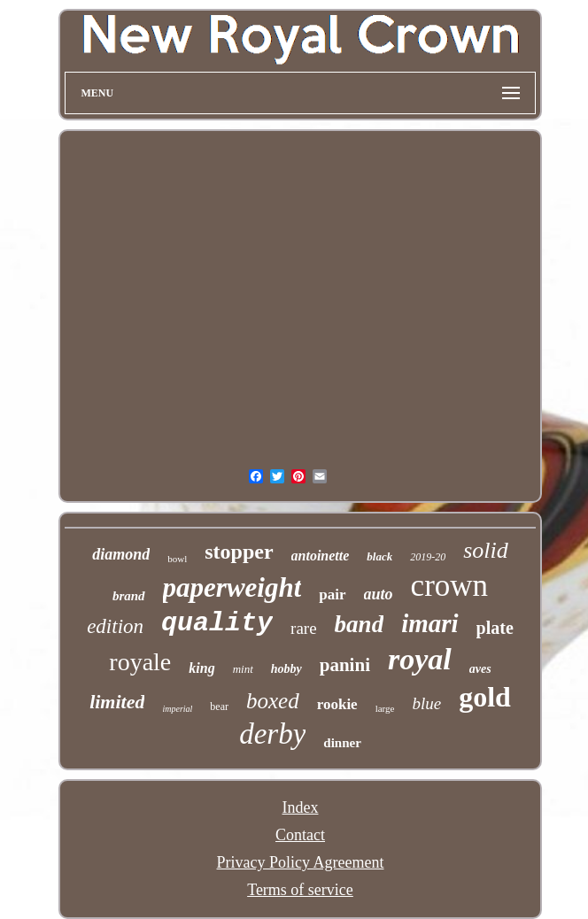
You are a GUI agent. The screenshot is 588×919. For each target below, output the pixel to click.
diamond (121, 554)
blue (426, 703)
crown (449, 586)
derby (272, 734)
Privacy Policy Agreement (301, 862)
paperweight (232, 587)
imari (429, 623)
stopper (239, 552)
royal (420, 659)
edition (115, 626)
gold (485, 697)
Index (301, 807)
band (360, 624)
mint (243, 669)
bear (219, 707)
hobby (286, 669)
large (385, 708)
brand (129, 596)
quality (217, 623)
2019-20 (428, 557)
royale (140, 662)
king (201, 668)
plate (495, 628)
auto (379, 594)
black (379, 556)
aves (480, 669)
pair (332, 595)
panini (345, 665)
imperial (177, 709)
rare (304, 628)
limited (117, 702)
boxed (273, 701)
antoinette (321, 556)
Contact (300, 835)
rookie (337, 704)
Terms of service (300, 890)
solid (486, 550)
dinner (342, 743)
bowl (177, 559)
